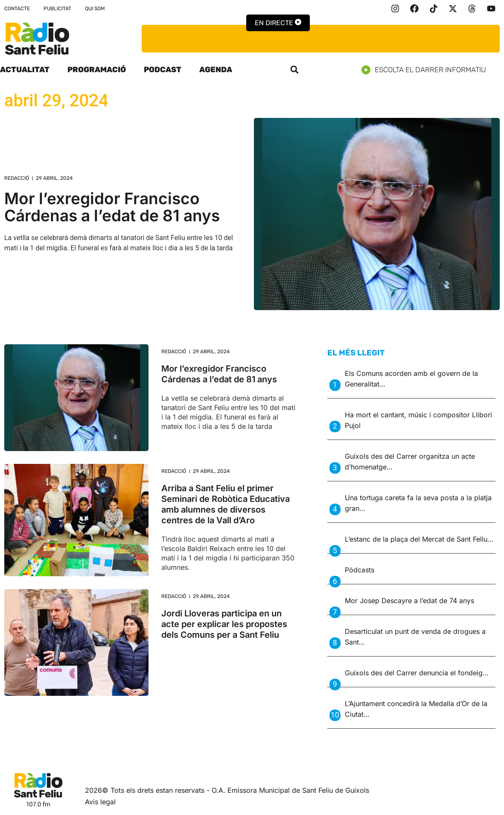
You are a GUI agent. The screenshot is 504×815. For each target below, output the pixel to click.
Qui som (95, 9)
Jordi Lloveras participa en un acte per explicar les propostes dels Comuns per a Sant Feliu (224, 624)
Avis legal (100, 802)
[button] (294, 70)
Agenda (216, 70)
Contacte (17, 9)
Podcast (163, 70)
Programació (97, 70)
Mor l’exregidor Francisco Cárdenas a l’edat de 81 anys (112, 207)
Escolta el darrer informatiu (427, 70)
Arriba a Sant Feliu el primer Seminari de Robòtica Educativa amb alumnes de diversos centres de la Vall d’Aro (226, 504)
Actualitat (25, 70)
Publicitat (57, 9)
